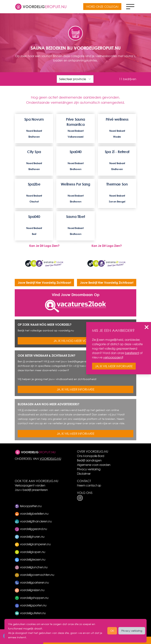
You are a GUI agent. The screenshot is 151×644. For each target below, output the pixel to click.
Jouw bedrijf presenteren (31, 490)
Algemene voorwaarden (94, 465)
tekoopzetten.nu (28, 506)
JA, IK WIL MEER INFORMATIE (76, 389)
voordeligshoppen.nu (32, 598)
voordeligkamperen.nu (33, 544)
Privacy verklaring (89, 469)
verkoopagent (113, 357)
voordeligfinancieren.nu (33, 521)
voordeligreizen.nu (30, 590)
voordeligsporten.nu (31, 605)
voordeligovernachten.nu (34, 575)
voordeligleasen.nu (30, 559)
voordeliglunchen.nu (31, 567)
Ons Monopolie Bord (91, 456)
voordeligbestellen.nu (32, 513)
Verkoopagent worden (30, 485)
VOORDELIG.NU (50, 459)
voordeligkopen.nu (30, 552)
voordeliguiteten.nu (30, 613)
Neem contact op (89, 485)
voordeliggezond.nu (31, 529)
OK (112, 631)
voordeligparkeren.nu (32, 582)
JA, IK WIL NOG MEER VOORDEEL (76, 341)
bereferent (132, 353)
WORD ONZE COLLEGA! (102, 7)
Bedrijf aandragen (89, 460)
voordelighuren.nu (30, 537)
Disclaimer (84, 474)
